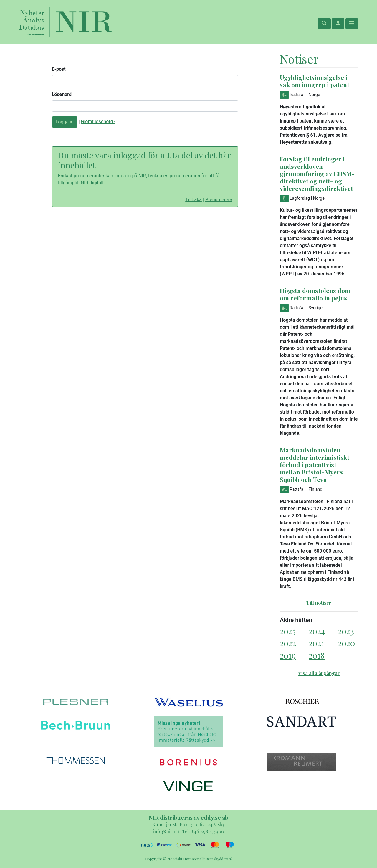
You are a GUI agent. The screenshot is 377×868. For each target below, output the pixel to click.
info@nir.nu (166, 831)
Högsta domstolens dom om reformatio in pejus (315, 294)
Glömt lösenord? (98, 121)
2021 (316, 643)
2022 (288, 643)
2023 (346, 631)
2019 (288, 655)
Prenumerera (219, 200)
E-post (59, 69)
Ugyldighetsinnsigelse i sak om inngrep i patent (315, 81)
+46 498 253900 (208, 831)
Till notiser (319, 603)
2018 (317, 655)
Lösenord (62, 94)
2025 (288, 631)
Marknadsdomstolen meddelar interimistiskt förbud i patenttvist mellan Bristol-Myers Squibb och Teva (315, 464)
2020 (346, 643)
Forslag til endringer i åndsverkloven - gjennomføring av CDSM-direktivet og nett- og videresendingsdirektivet (317, 173)
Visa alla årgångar (319, 673)
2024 (317, 631)
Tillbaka (194, 200)
